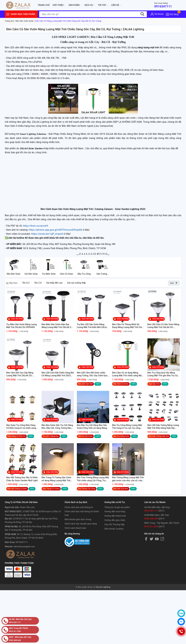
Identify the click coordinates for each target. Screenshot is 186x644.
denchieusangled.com (24, 547)
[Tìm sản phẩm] (93, 14)
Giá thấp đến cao (53, 283)
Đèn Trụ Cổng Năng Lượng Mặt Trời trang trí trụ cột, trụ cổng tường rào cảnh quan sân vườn (127, 427)
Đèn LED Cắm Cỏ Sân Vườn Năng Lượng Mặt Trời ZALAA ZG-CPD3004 (163, 326)
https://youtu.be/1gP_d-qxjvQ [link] (47, 234)
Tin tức (103, 5)
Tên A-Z (24, 283)
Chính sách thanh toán (75, 528)
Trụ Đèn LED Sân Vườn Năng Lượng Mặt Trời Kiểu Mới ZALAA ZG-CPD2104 (92, 326)
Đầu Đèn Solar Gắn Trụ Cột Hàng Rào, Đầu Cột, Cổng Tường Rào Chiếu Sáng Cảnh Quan (57, 427)
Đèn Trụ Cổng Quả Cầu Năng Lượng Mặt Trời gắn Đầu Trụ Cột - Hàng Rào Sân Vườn (164, 374)
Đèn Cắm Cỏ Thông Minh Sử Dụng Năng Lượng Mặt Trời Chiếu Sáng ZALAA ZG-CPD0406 (128, 326)
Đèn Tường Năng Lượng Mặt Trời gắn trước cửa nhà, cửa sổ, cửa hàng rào (128, 479)
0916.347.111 (151, 511)
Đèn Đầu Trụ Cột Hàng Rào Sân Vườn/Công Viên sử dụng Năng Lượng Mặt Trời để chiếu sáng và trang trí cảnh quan (93, 427)
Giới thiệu (59, 5)
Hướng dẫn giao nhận (115, 520)
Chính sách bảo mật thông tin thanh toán (82, 513)
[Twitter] (151, 539)
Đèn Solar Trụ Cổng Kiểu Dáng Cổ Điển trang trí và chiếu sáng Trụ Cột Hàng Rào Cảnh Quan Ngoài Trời (21, 427)
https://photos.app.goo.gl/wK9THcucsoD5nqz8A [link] (55, 230)
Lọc (174, 283)
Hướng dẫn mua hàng (115, 511)
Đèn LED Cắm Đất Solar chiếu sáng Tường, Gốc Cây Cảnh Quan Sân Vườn (93, 374)
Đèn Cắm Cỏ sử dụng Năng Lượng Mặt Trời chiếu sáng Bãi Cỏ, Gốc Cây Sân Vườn (127, 374)
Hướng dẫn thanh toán (115, 516)
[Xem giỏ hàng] (172, 14)
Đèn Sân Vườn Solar (24, 21)
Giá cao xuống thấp (75, 283)
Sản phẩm (75, 5)
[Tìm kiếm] (142, 14)
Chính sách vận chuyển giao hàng (81, 524)
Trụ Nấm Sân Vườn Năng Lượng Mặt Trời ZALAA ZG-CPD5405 (22, 326)
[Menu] (8, 14)
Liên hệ (116, 5)
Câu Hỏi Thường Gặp (115, 524)
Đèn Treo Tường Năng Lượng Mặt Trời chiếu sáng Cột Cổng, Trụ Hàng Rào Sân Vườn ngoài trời (93, 479)
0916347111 (163, 5)
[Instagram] (162, 539)
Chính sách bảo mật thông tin (79, 507)
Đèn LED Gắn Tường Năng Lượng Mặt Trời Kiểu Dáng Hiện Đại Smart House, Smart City (163, 427)
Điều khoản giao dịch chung (78, 519)
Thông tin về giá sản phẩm (117, 507)
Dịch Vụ (90, 5)
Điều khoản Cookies (114, 529)
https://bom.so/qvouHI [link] (35, 226)
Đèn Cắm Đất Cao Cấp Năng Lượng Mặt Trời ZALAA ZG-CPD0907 (20, 374)
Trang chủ (44, 5)
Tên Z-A (36, 283)
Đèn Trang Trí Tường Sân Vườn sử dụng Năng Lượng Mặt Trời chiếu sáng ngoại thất (56, 479)
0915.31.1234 (151, 527)
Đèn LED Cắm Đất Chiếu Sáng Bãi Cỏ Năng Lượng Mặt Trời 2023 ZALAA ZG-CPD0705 (58, 374)
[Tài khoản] (157, 14)
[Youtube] (157, 539)
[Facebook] (146, 539)
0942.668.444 (151, 519)
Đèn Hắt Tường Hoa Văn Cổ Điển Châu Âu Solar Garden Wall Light (22, 479)
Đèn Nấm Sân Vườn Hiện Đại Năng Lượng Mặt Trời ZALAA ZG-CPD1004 (57, 326)
